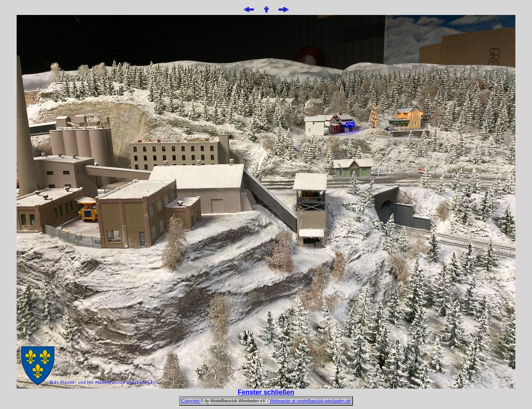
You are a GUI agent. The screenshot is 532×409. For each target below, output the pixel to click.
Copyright (191, 401)
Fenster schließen (266, 392)
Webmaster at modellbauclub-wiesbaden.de (310, 401)
